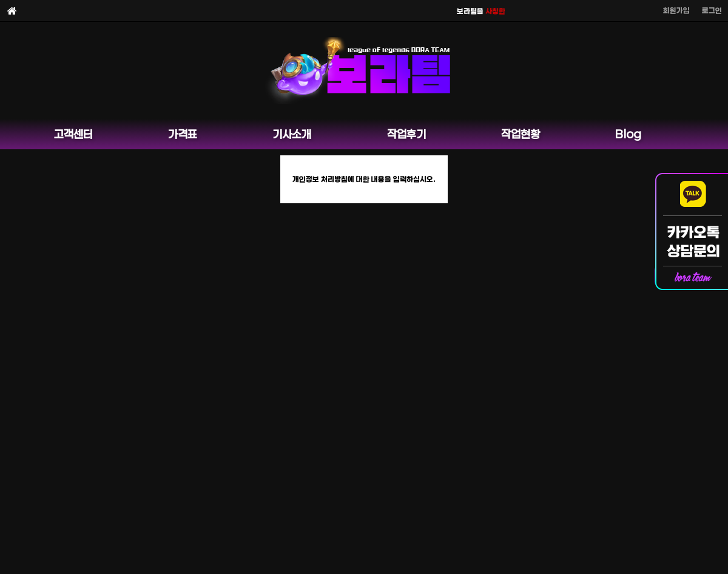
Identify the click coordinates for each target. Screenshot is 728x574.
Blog (628, 134)
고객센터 (73, 134)
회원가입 (676, 10)
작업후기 (406, 134)
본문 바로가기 (0, 0)
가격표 (183, 134)
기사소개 (292, 134)
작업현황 (521, 134)
